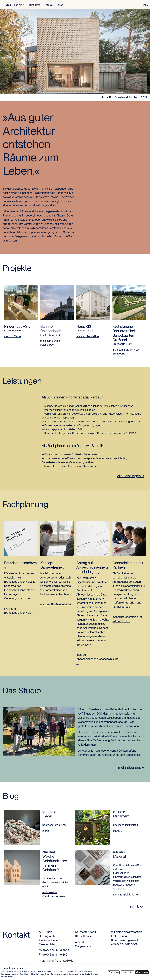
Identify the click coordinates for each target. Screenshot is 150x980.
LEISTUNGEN (35, 5)
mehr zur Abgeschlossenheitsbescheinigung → (97, 659)
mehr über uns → (131, 767)
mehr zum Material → (126, 895)
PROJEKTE (19, 5)
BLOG (61, 5)
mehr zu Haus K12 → (88, 336)
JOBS (145, 5)
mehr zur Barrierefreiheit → (56, 604)
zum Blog (137, 906)
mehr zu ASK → (13, 336)
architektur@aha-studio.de (58, 961)
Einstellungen (114, 972)
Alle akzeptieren (142, 972)
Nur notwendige (127, 972)
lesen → (47, 831)
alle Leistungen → (131, 476)
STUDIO (49, 5)
